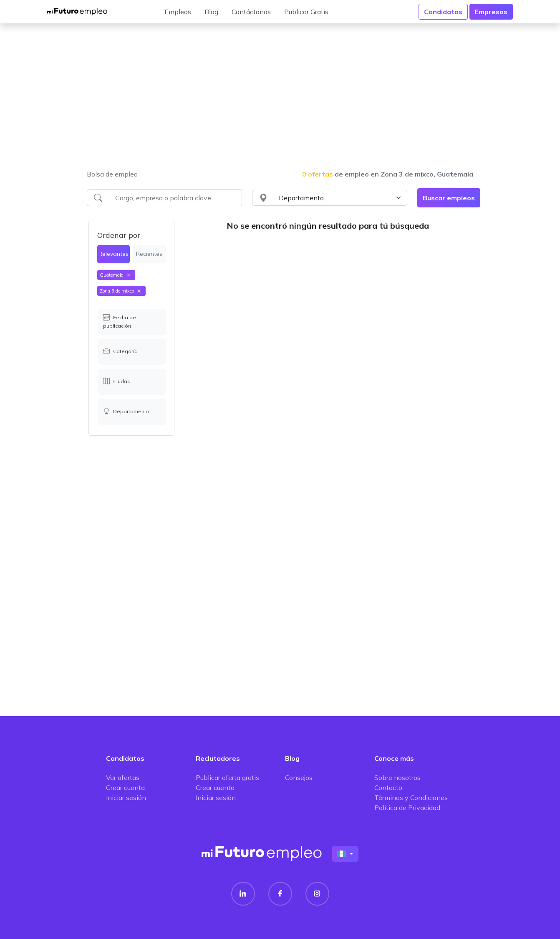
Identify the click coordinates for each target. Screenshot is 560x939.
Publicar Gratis (306, 12)
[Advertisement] (280, 102)
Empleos (178, 12)
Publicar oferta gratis (227, 777)
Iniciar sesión (126, 798)
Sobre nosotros (397, 777)
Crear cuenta (125, 788)
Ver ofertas (123, 777)
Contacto (388, 788)
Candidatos (443, 12)
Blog (211, 12)
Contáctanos (251, 12)
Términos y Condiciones (411, 798)
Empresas (491, 12)
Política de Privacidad (407, 808)
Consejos (299, 777)
